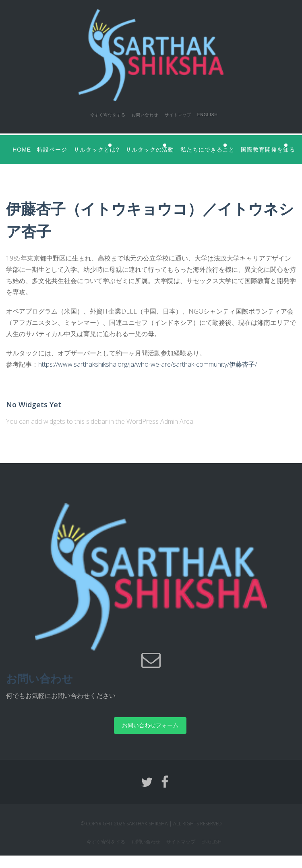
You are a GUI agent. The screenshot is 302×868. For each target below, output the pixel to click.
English (221, 113)
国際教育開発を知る (39, 163)
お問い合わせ (138, 113)
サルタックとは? (108, 145)
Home (21, 145)
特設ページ (58, 145)
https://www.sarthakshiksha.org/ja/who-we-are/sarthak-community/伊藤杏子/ (148, 377)
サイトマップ (182, 113)
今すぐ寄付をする (89, 113)
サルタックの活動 (175, 145)
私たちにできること (247, 145)
